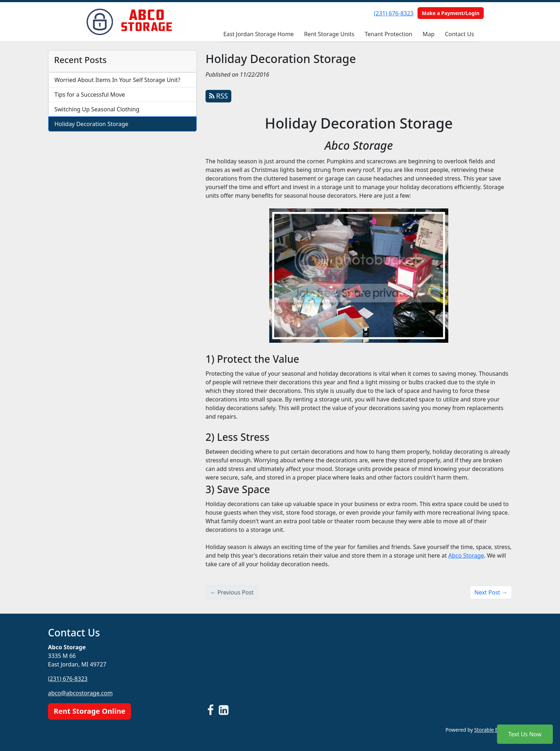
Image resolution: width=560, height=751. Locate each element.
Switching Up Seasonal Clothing (97, 109)
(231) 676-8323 (394, 13)
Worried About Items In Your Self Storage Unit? (117, 80)
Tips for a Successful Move (90, 95)
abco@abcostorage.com (80, 693)
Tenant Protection (388, 34)
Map (428, 34)
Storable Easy (493, 730)
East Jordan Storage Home (259, 34)
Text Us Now (525, 734)
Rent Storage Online (90, 711)
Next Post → (491, 592)
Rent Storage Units (329, 34)
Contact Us (459, 34)
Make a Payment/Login (451, 13)
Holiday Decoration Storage (91, 124)
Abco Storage (466, 555)
